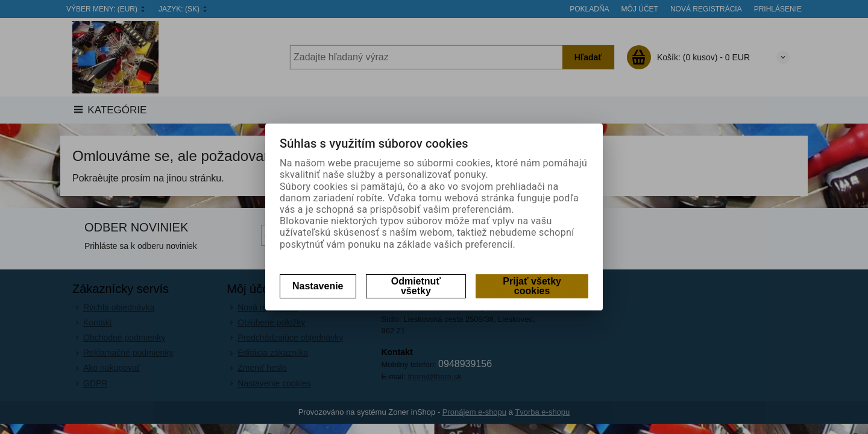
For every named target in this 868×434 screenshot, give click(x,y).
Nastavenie (318, 286)
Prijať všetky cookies (532, 286)
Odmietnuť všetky (416, 286)
